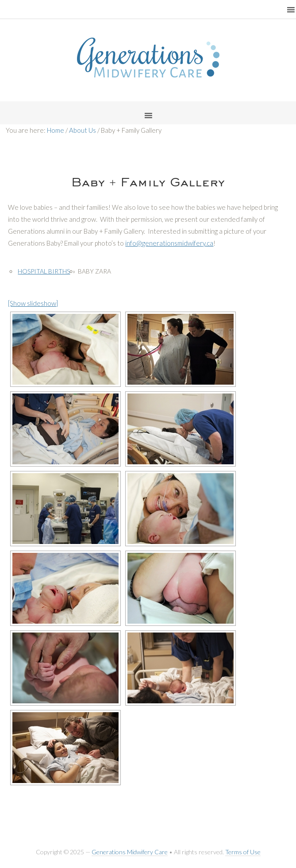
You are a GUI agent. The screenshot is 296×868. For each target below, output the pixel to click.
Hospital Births (44, 271)
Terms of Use (243, 852)
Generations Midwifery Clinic (148, 58)
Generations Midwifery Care (130, 852)
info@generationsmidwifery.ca (169, 243)
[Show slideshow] (33, 303)
